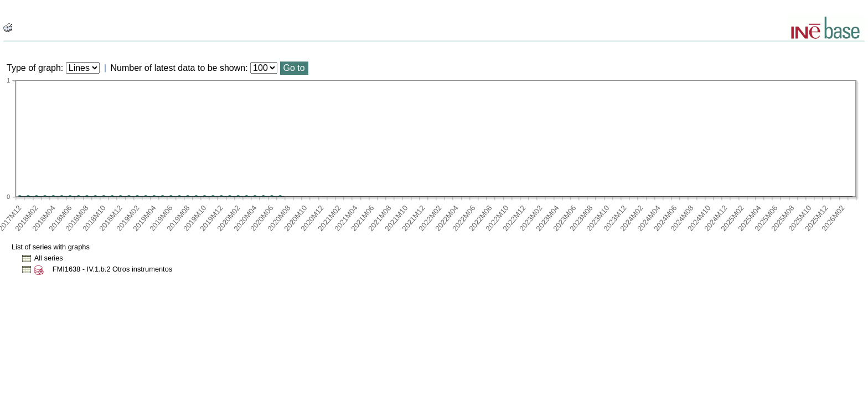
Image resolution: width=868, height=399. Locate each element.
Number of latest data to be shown (178, 68)
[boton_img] (8, 28)
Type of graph (34, 68)
